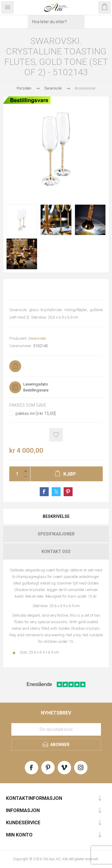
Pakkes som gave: (28, 405)
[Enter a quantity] (15, 474)
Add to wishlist (56, 435)
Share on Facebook (44, 492)
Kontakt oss (56, 551)
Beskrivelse (56, 516)
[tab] (56, 516)
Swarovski (37, 338)
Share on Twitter (56, 492)
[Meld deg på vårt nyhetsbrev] (56, 729)
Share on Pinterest (68, 492)
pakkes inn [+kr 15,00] (36, 413)
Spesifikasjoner (56, 534)
